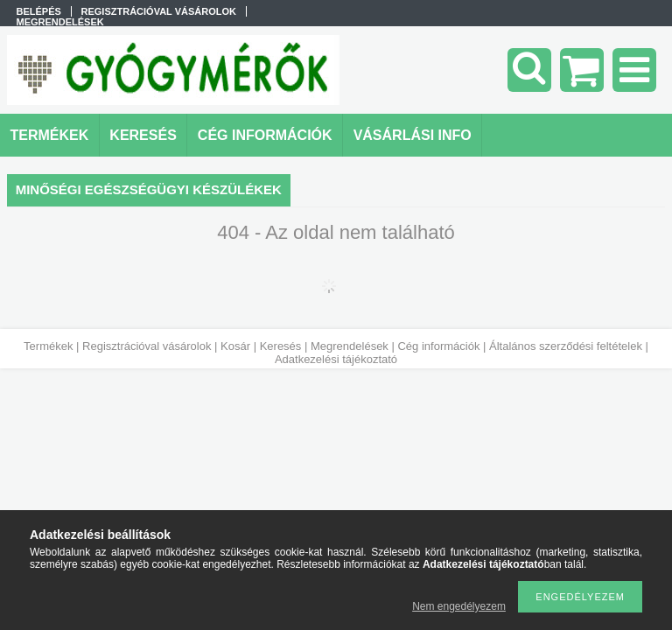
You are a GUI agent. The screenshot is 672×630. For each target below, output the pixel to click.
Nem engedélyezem (459, 606)
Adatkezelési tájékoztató (336, 359)
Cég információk (438, 346)
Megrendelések (350, 346)
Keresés (281, 346)
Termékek (48, 346)
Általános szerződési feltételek (566, 346)
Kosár (235, 346)
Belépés (39, 11)
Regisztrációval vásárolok (147, 346)
